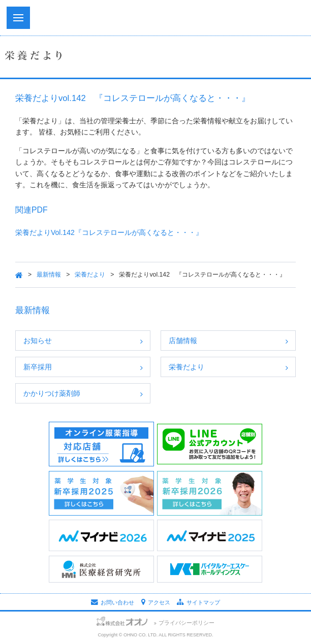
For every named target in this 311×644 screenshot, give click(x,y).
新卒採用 (38, 367)
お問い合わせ (113, 602)
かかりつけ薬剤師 (52, 393)
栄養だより (90, 275)
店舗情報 (183, 341)
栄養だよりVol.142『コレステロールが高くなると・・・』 (109, 232)
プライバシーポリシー (186, 623)
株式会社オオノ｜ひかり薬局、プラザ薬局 (155, 20)
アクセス (156, 602)
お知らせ (38, 341)
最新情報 (49, 275)
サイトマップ (198, 602)
